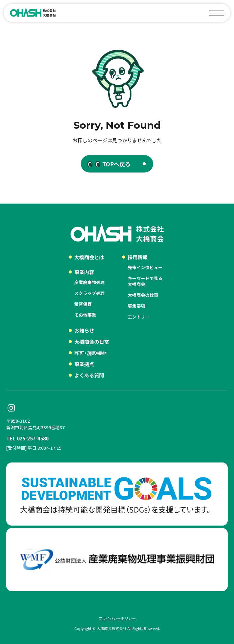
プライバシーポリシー (117, 618)
